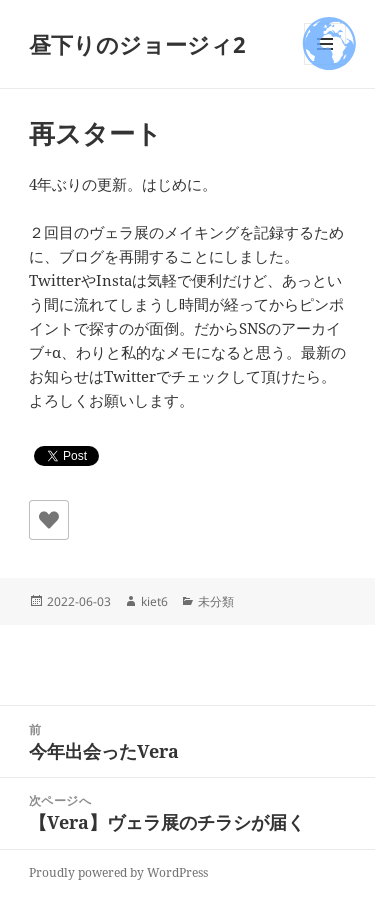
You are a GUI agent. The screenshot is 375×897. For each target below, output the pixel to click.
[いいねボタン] (49, 520)
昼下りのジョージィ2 (137, 44)
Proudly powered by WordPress (118, 872)
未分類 (216, 601)
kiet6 (154, 601)
